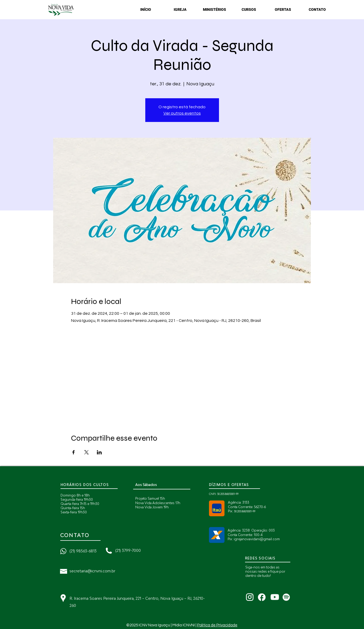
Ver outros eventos (182, 113)
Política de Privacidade (217, 625)
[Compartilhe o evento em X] (86, 452)
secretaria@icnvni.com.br (92, 571)
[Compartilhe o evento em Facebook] (74, 452)
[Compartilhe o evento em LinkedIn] (99, 452)
